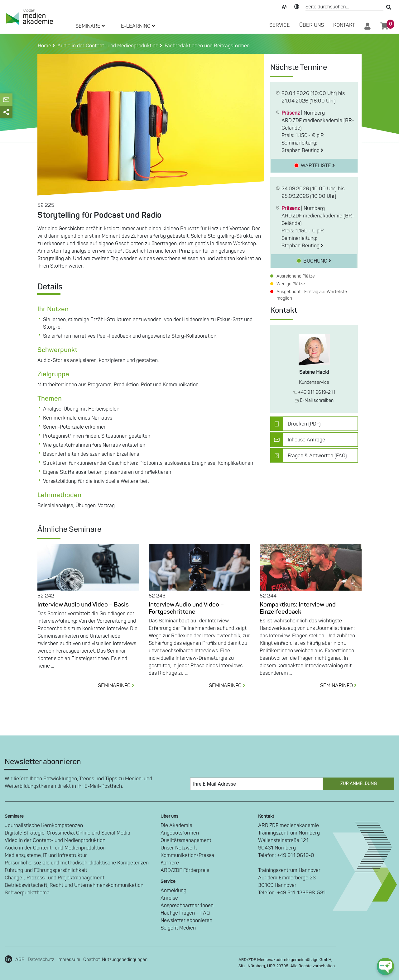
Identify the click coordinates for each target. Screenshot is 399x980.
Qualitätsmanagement (186, 840)
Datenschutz (41, 960)
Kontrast (297, 6)
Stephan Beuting (302, 150)
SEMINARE (90, 26)
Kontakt (344, 25)
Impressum (69, 960)
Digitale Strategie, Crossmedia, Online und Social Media (67, 833)
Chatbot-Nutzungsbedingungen (115, 960)
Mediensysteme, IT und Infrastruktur (46, 855)
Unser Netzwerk (179, 848)
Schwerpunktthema (27, 893)
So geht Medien (178, 928)
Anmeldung (173, 891)
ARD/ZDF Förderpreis (185, 870)
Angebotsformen (180, 833)
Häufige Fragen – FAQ (185, 913)
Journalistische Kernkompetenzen (44, 825)
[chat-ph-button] (385, 966)
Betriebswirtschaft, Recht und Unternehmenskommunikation (74, 885)
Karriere (170, 863)
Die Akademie (176, 825)
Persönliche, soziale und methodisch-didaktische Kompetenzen (77, 863)
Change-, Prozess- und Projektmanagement (55, 878)
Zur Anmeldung (359, 784)
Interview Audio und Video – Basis (83, 605)
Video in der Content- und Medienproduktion (55, 840)
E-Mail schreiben (314, 400)
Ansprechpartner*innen (187, 906)
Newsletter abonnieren (186, 921)
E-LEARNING (138, 26)
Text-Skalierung (284, 6)
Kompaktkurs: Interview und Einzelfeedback (298, 608)
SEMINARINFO (119, 686)
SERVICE (280, 25)
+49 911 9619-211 (314, 392)
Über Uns (312, 25)
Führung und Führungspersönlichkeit (46, 870)
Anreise (169, 898)
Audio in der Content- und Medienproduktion (55, 848)
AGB (20, 960)
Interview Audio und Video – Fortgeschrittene (186, 608)
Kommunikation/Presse (187, 855)
